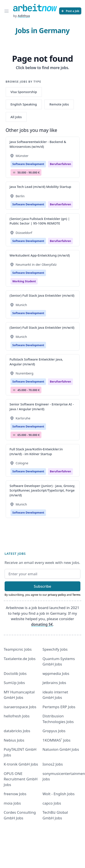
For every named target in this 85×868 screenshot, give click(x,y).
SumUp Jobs (14, 683)
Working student (24, 281)
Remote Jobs (59, 104)
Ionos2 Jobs (53, 764)
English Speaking (24, 104)
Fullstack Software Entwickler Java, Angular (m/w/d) (36, 362)
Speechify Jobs (55, 649)
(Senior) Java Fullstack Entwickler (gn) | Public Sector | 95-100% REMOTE (40, 221)
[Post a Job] (70, 11)
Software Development (28, 164)
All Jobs (16, 117)
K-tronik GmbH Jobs (21, 764)
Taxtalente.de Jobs (20, 659)
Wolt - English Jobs (58, 794)
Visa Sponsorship (24, 92)
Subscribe (42, 586)
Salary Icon (14, 173)
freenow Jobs (15, 794)
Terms (76, 595)
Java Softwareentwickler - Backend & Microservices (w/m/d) (38, 144)
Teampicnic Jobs (18, 649)
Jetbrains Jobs (54, 683)
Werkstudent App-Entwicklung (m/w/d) (40, 255)
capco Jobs (52, 803)
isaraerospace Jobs (20, 707)
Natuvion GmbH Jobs (61, 749)
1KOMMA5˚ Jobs (57, 740)
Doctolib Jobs (15, 673)
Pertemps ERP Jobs (59, 707)
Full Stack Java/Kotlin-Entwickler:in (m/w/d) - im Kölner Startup (36, 451)
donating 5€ (42, 624)
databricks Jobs (17, 731)
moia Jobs (12, 803)
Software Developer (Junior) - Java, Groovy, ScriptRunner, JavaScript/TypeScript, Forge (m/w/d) (42, 490)
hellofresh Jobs (17, 716)
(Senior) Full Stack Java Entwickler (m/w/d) (42, 295)
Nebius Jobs (14, 740)
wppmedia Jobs (56, 673)
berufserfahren (60, 164)
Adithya (24, 16)
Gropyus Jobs (54, 731)
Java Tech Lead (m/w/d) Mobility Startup (40, 187)
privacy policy (57, 595)
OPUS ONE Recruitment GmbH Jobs (21, 779)
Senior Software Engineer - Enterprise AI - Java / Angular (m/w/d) (42, 406)
